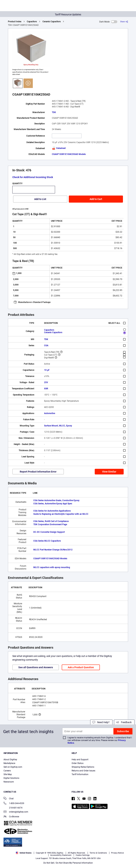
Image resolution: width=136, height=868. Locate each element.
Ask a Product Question (81, 667)
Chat (9, 799)
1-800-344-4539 (14, 804)
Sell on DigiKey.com (13, 767)
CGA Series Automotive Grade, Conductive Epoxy (56, 500)
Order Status (78, 763)
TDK (54, 112)
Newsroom (9, 782)
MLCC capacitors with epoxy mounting (52, 567)
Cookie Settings (83, 855)
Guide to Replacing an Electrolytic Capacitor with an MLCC (61, 514)
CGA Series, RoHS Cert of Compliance (51, 521)
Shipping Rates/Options (83, 767)
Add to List (40, 199)
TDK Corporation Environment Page (50, 524)
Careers (7, 771)
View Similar (109, 472)
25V (46, 382)
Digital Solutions (11, 778)
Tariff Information (80, 774)
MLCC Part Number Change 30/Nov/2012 (53, 550)
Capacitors (32, 22)
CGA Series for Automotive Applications (52, 511)
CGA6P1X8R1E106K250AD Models (69, 154)
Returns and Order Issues (83, 771)
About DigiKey (10, 760)
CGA (46, 346)
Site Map (8, 774)
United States (24, 853)
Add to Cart (96, 199)
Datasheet (59, 148)
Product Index (15, 22)
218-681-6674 (13, 808)
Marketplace (9, 763)
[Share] (124, 22)
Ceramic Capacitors (52, 22)
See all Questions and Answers (36, 667)
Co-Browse (11, 817)
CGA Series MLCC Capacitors (47, 541)
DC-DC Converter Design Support (49, 532)
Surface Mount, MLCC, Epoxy (58, 426)
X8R (46, 389)
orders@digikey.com (16, 812)
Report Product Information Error (38, 472)
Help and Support (80, 760)
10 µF (47, 370)
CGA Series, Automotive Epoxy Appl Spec (53, 504)
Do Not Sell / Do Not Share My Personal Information (68, 863)
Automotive (50, 413)
